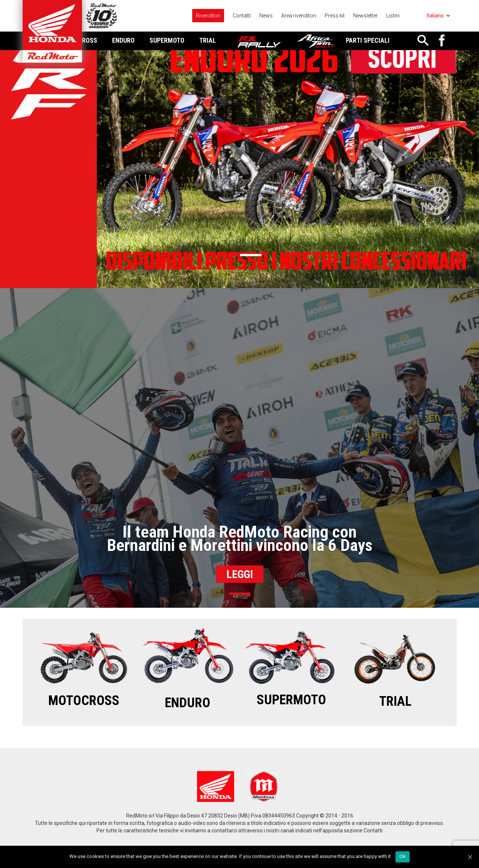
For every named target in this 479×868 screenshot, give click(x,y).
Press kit (335, 16)
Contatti (242, 16)
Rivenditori (208, 16)
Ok (402, 856)
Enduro (123, 40)
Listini (393, 16)
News (266, 16)
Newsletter (365, 16)
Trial (208, 40)
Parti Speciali (368, 40)
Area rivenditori (299, 16)
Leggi (240, 574)
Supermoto (167, 40)
